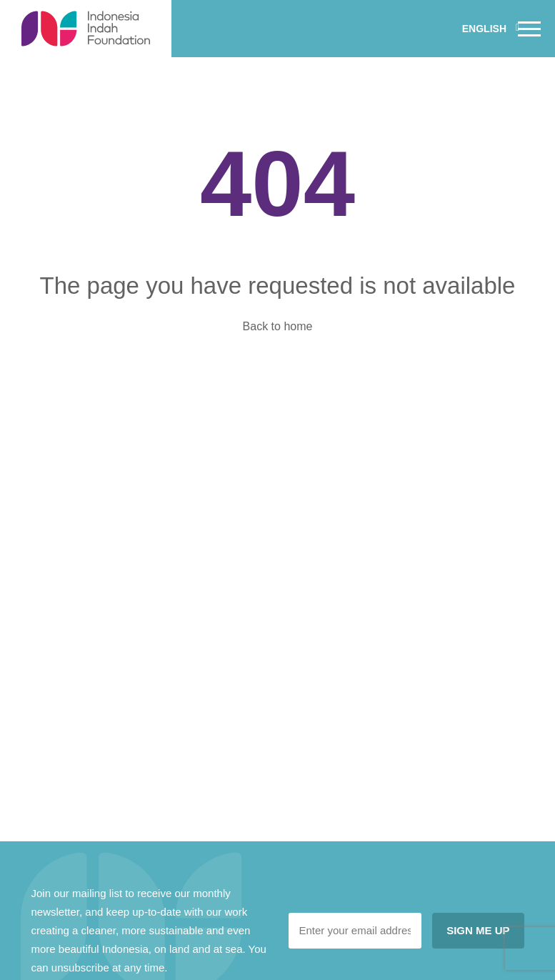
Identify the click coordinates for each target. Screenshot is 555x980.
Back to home (278, 326)
